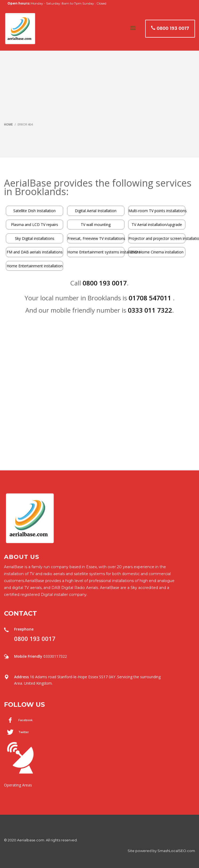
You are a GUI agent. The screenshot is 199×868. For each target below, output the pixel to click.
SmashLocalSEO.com (176, 851)
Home (8, 124)
